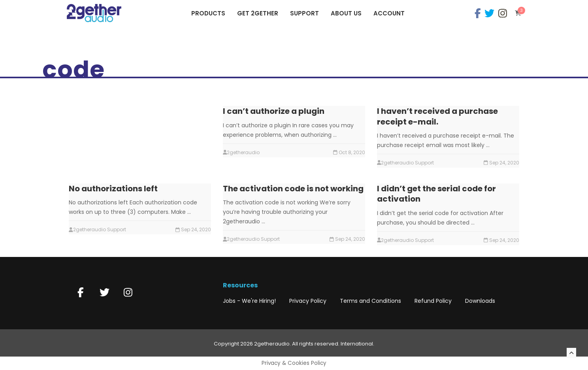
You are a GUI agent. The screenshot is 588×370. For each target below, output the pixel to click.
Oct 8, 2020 (352, 152)
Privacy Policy (308, 301)
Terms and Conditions (370, 301)
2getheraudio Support (407, 163)
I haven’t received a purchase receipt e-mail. (437, 116)
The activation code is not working (293, 189)
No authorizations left (113, 189)
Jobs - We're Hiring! (249, 301)
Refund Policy (433, 301)
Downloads (480, 301)
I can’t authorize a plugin (274, 111)
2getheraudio (243, 152)
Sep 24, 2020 (504, 163)
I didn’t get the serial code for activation (436, 194)
